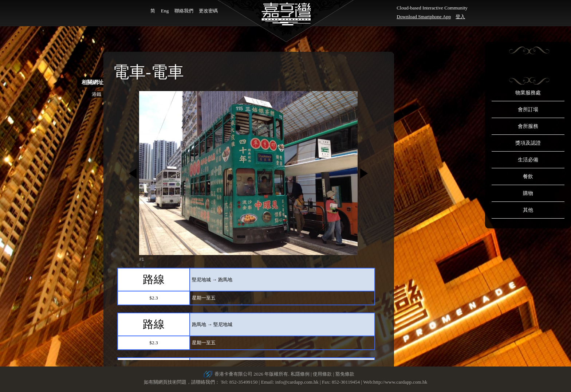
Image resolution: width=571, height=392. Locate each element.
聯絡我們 (184, 11)
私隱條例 (300, 374)
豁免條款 (345, 374)
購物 (528, 193)
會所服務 (528, 126)
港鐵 (97, 94)
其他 (528, 210)
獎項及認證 (528, 143)
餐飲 (528, 177)
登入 (460, 17)
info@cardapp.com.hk (298, 382)
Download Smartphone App (424, 17)
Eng (165, 11)
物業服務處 (528, 93)
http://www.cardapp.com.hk (400, 382)
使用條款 (322, 374)
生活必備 (528, 160)
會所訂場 (528, 109)
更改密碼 (208, 11)
